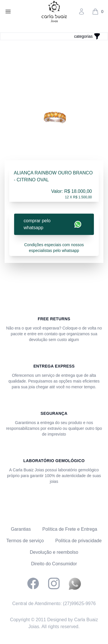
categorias (83, 36)
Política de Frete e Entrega (70, 529)
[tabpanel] (54, 117)
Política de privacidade (78, 541)
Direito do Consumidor (54, 564)
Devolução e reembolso (54, 552)
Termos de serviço (25, 541)
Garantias (21, 529)
